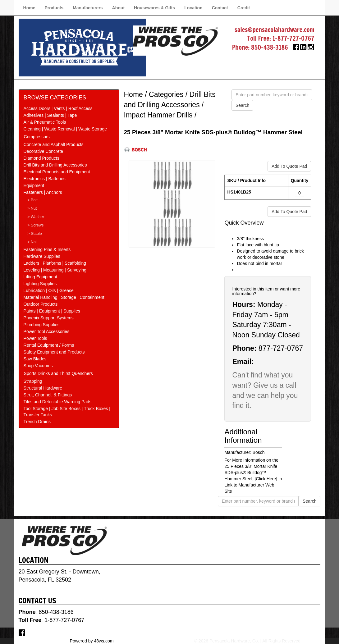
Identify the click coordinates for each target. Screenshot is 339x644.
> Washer (36, 217)
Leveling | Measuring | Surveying (55, 270)
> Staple (35, 234)
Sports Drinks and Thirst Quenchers (58, 373)
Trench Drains (37, 422)
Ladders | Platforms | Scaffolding (55, 263)
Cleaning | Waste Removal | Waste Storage (65, 129)
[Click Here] (266, 479)
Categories (166, 94)
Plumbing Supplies (42, 325)
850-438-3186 (270, 47)
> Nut (32, 208)
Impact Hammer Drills (158, 115)
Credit (244, 8)
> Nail (32, 242)
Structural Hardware (43, 388)
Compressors (37, 137)
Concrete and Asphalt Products (54, 144)
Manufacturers (88, 8)
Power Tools (35, 338)
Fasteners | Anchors (43, 192)
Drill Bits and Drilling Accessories (55, 165)
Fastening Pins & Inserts (47, 249)
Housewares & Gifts (154, 8)
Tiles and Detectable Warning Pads (57, 402)
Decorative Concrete (44, 151)
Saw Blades (35, 359)
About (118, 8)
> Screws (35, 225)
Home (29, 8)
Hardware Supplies (42, 256)
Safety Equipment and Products (54, 352)
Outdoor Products (41, 304)
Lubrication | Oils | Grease (49, 290)
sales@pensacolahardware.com (274, 30)
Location (193, 8)
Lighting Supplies (40, 284)
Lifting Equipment (40, 277)
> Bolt (32, 200)
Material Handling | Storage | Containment (64, 297)
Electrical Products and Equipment (57, 172)
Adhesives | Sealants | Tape (50, 115)
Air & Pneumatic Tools (45, 122)
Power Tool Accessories (47, 331)
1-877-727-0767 (293, 38)
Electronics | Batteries (45, 179)
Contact (220, 8)
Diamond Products (41, 158)
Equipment (34, 185)
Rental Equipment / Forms (49, 345)
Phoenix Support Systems (49, 318)
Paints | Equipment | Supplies (52, 311)
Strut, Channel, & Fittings (48, 395)
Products (54, 8)
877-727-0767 (281, 348)
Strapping (33, 381)
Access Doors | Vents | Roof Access (58, 108)
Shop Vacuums (38, 366)
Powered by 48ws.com (92, 641)
